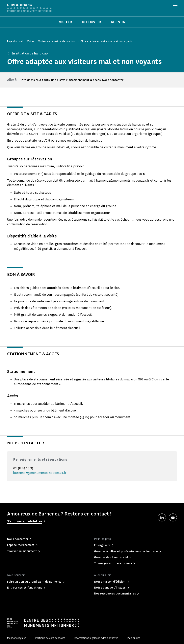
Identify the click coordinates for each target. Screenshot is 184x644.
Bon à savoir (59, 80)
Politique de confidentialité (50, 638)
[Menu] (175, 6)
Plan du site (134, 638)
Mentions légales (17, 638)
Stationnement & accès (85, 80)
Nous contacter (113, 80)
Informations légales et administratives (96, 638)
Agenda (118, 22)
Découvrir (91, 22)
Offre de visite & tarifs (35, 80)
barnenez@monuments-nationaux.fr (40, 473)
